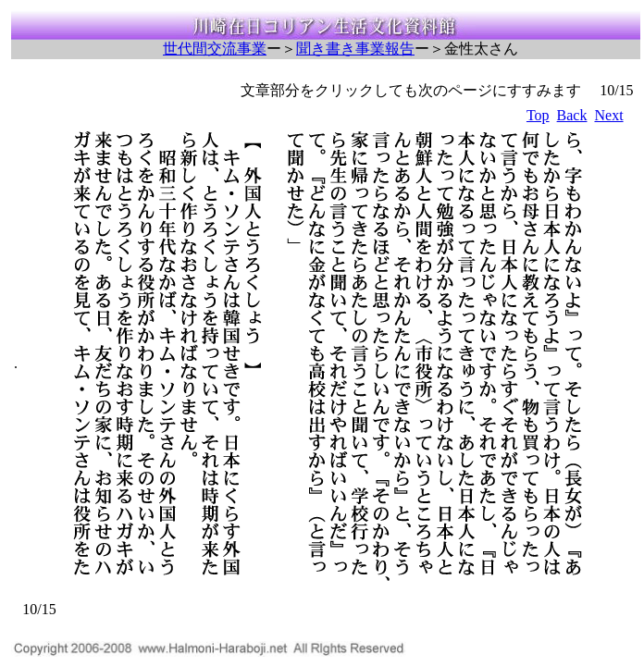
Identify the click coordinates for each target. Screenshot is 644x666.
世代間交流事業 (215, 49)
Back (572, 115)
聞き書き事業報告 (355, 49)
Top (538, 115)
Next (608, 115)
